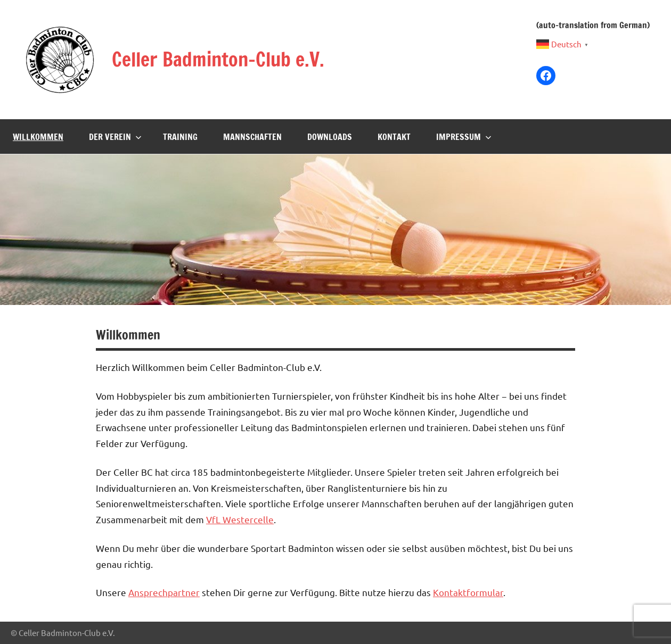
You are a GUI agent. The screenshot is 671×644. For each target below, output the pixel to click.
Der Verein (115, 137)
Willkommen (38, 137)
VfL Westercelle (240, 519)
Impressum (464, 137)
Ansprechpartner (164, 592)
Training (180, 137)
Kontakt (394, 137)
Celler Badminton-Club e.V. (218, 59)
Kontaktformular (468, 592)
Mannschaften (252, 137)
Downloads (330, 137)
